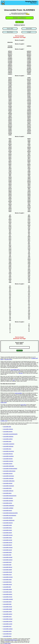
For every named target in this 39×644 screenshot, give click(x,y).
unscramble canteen (8, 629)
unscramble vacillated (8, 508)
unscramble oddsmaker (9, 466)
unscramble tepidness (8, 436)
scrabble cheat (4, 421)
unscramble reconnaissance (10, 515)
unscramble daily (7, 587)
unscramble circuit (7, 575)
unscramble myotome (8, 461)
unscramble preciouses (8, 476)
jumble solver (4, 402)
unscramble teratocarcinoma (10, 496)
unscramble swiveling (8, 501)
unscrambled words (15, 370)
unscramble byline (7, 488)
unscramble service (8, 543)
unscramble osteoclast (8, 478)
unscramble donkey (8, 594)
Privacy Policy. (7, 643)
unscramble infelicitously (9, 520)
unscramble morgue (8, 619)
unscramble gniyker (8, 621)
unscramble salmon (8, 614)
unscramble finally (7, 604)
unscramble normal (8, 540)
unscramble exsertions (8, 456)
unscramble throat (7, 634)
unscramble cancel (7, 550)
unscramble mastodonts (9, 444)
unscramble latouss (8, 567)
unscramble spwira (7, 592)
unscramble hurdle (7, 525)
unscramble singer (7, 580)
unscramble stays (7, 449)
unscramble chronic (8, 597)
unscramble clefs (7, 427)
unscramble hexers (8, 510)
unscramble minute (8, 607)
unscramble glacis (7, 493)
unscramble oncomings (8, 451)
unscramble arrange (8, 547)
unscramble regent (7, 538)
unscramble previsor (8, 432)
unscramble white (7, 555)
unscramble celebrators (9, 506)
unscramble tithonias (8, 454)
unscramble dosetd (8, 609)
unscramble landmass (8, 446)
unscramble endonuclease (9, 471)
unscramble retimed (8, 483)
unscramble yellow (7, 612)
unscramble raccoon (8, 535)
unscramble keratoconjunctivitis (10, 513)
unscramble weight (7, 570)
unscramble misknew (8, 429)
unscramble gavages (8, 498)
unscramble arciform (8, 439)
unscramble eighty (7, 631)
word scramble (18, 393)
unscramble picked (7, 589)
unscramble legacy (7, 528)
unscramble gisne (7, 636)
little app (21, 373)
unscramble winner (7, 584)
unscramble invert (7, 626)
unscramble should (7, 572)
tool (14, 380)
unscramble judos (7, 441)
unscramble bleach (7, 545)
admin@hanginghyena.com (11, 640)
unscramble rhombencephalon (10, 469)
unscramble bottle (7, 565)
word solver (23, 405)
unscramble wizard (7, 533)
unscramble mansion (8, 599)
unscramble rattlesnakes (9, 481)
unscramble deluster (8, 518)
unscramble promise (8, 577)
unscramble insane (7, 530)
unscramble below (7, 602)
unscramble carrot (7, 617)
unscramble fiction (7, 582)
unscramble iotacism (8, 523)
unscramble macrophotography (10, 434)
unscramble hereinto (8, 459)
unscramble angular (8, 557)
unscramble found (7, 562)
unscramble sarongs (8, 473)
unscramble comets (8, 624)
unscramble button (7, 552)
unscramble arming (8, 503)
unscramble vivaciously (8, 486)
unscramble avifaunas (8, 491)
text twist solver (8, 359)
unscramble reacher (8, 464)
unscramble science (8, 560)
